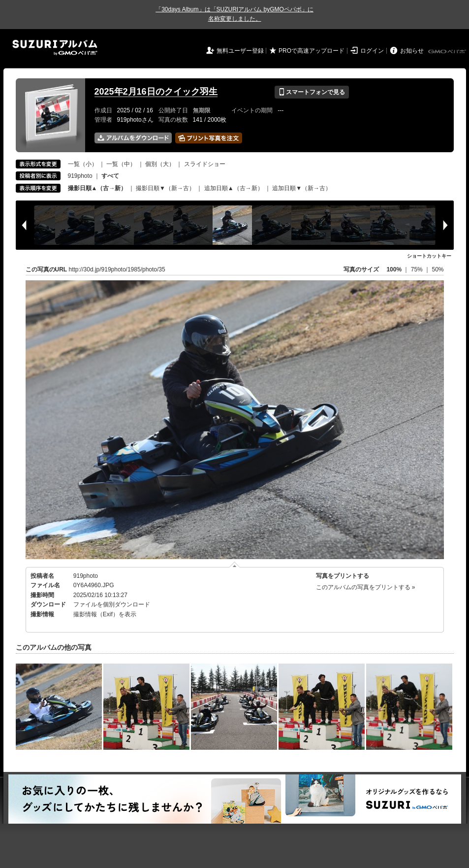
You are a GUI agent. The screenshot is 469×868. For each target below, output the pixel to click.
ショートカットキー (429, 256)
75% (418, 269)
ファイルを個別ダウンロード (112, 604)
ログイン (372, 51)
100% (394, 269)
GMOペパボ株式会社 (448, 52)
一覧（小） (83, 164)
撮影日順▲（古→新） (97, 188)
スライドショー (205, 164)
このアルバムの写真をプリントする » (366, 587)
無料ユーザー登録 (240, 51)
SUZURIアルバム (55, 48)
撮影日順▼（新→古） (165, 188)
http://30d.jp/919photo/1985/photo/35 (117, 269)
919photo (80, 176)
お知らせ (412, 51)
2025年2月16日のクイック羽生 (156, 92)
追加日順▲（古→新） (234, 188)
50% (438, 269)
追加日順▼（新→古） (302, 188)
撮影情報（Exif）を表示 (105, 614)
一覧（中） (121, 164)
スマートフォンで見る (312, 92)
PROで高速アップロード (312, 51)
